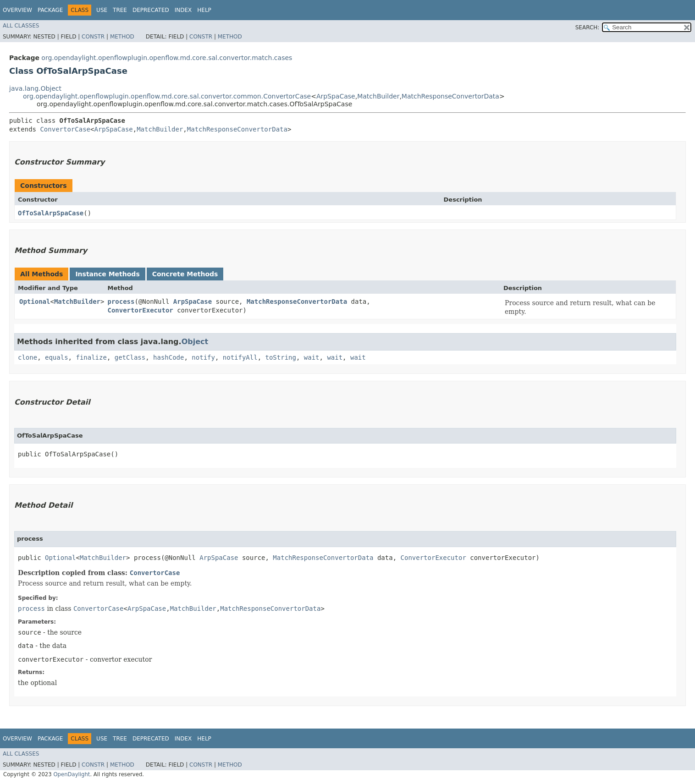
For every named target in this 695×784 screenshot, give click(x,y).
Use (102, 10)
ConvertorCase (65, 129)
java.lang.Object (35, 88)
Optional (35, 302)
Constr (93, 37)
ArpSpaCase (336, 96)
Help (204, 10)
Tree (120, 10)
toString (281, 357)
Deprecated (151, 10)
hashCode (168, 357)
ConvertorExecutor (140, 310)
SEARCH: (587, 27)
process (121, 302)
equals (57, 357)
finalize (91, 357)
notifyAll (240, 357)
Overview (17, 10)
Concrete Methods (185, 274)
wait (312, 357)
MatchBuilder (378, 96)
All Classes (21, 26)
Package (50, 10)
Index (183, 10)
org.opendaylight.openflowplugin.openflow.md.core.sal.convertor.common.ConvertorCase (167, 96)
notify (203, 357)
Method (122, 37)
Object (195, 342)
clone (28, 357)
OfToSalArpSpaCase (51, 213)
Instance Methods (107, 274)
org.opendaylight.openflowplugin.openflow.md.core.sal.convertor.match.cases (167, 58)
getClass (130, 357)
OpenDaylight (72, 774)
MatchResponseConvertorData (450, 96)
